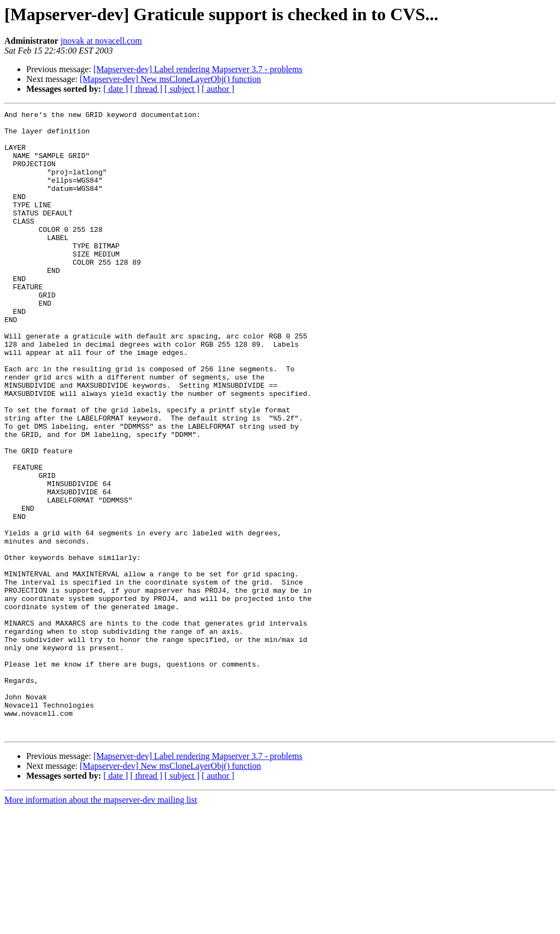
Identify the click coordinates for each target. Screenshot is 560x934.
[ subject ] (182, 89)
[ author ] (218, 89)
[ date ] (116, 89)
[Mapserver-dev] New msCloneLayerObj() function (171, 79)
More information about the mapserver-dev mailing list (101, 924)
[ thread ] (146, 89)
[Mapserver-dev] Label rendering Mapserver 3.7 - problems (198, 69)
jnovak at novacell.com (101, 41)
